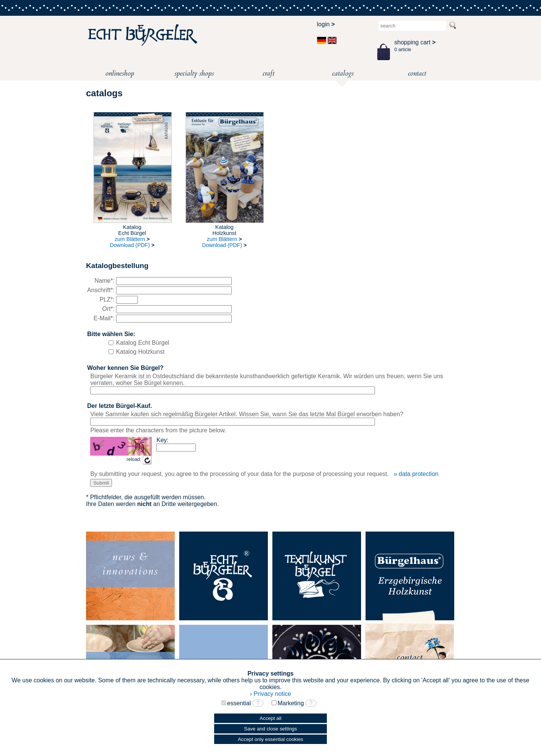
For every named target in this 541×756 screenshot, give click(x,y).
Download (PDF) (132, 245)
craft (268, 73)
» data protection (416, 474)
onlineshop (120, 73)
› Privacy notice (270, 694)
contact (417, 73)
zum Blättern (132, 239)
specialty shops (194, 73)
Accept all (270, 718)
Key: (162, 440)
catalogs (343, 74)
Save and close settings (271, 729)
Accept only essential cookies (270, 739)
